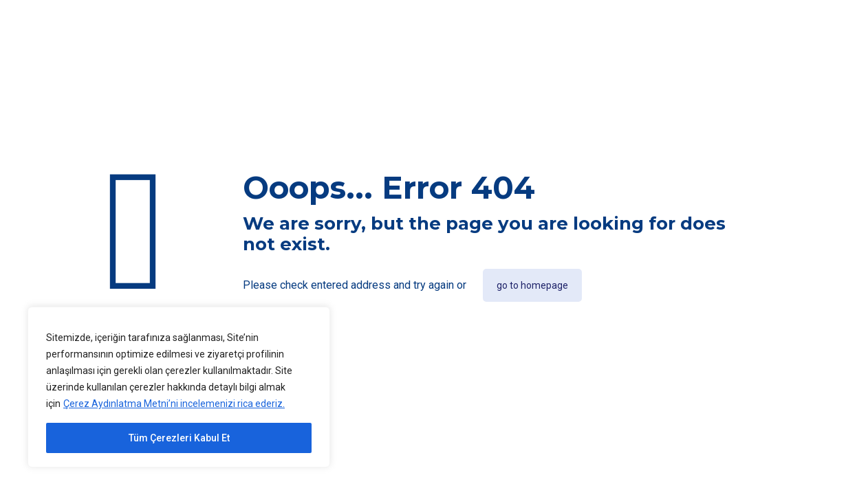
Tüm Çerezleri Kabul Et (179, 438)
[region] (179, 387)
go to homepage (532, 285)
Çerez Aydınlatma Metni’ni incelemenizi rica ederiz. (174, 404)
